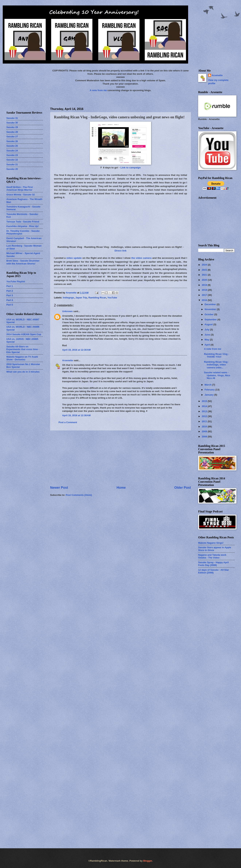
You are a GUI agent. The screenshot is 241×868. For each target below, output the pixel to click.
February (210, 390)
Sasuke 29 (12, 127)
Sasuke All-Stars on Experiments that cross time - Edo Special (23, 349)
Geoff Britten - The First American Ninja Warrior (20, 188)
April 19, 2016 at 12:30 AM (76, 350)
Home (121, 488)
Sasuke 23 (12, 155)
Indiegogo (69, 298)
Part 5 (10, 305)
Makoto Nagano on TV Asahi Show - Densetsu (22, 358)
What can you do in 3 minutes (23, 372)
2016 (205, 300)
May (207, 340)
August (209, 324)
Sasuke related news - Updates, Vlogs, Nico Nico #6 (217, 375)
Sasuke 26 (12, 141)
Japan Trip (81, 298)
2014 (205, 406)
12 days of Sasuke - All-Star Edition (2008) (213, 571)
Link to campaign (131, 168)
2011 (205, 421)
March (208, 385)
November (211, 309)
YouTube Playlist (16, 282)
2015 (205, 401)
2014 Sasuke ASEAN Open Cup (24, 334)
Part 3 (10, 295)
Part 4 (10, 300)
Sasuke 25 (12, 146)
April (208, 345)
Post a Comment (68, 422)
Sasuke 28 (12, 132)
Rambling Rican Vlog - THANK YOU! (216, 355)
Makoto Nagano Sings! (211, 543)
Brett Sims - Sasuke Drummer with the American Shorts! (23, 262)
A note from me (98, 90)
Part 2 (10, 291)
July (207, 330)
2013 (205, 411)
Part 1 (10, 286)
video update (74, 258)
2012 (205, 416)
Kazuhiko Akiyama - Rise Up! (23, 226)
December (211, 304)
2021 (205, 275)
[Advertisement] (25, 87)
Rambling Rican (97, 298)
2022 (205, 270)
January (209, 395)
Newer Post (59, 488)
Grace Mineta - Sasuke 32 (21, 195)
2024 (205, 265)
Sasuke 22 (12, 160)
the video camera (141, 258)
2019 (205, 285)
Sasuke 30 (12, 123)
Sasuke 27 (12, 137)
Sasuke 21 (12, 164)
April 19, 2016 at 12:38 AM (76, 415)
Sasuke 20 (12, 169)
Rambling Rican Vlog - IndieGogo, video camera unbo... (216, 365)
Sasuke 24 (12, 151)
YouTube (112, 298)
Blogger (148, 861)
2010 (205, 427)
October (209, 314)
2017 (205, 295)
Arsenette (68, 360)
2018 (205, 290)
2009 (205, 431)
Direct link (120, 251)
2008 (205, 437)
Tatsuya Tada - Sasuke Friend (23, 222)
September (211, 319)
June (208, 335)
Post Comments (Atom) (79, 495)
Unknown (67, 311)
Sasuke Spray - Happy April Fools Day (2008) (213, 564)
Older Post (183, 488)
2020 (205, 280)
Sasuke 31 (12, 118)
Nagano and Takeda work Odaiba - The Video (212, 556)
